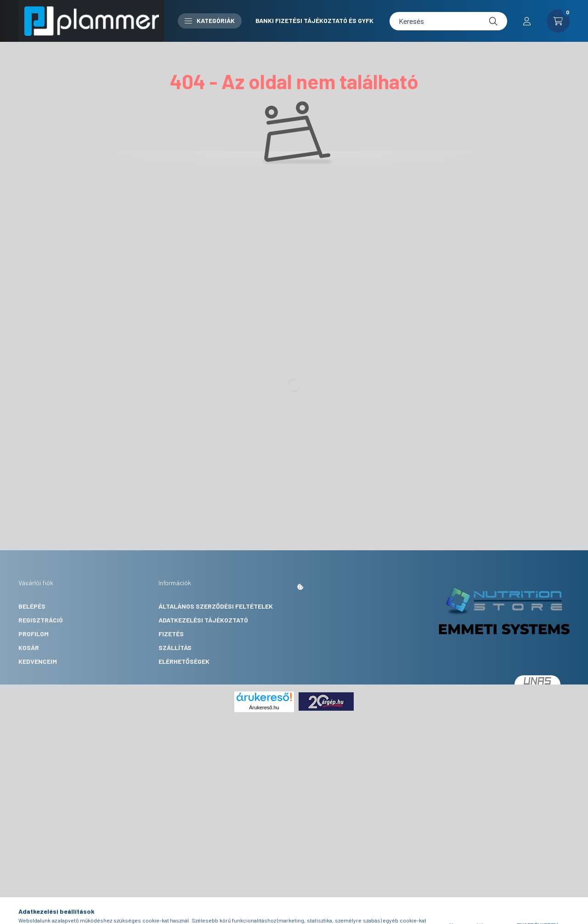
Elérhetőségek (184, 661)
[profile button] (527, 21)
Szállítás (175, 647)
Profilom (34, 634)
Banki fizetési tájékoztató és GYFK (314, 20)
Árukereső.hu (264, 707)
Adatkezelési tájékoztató (203, 620)
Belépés (32, 606)
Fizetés (171, 634)
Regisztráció (41, 620)
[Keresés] (448, 21)
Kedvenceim (38, 661)
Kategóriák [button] (210, 20)
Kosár (29, 647)
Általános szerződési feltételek (216, 606)
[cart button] (558, 21)
